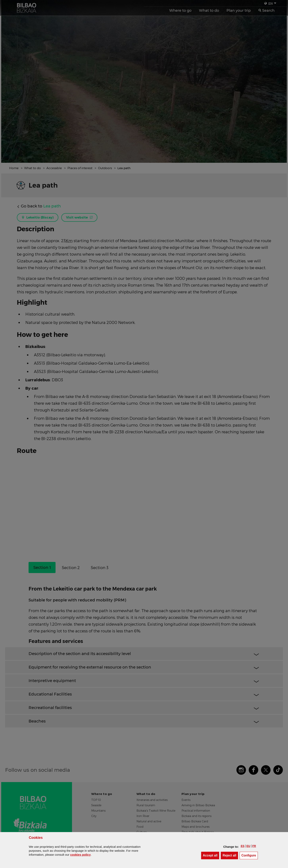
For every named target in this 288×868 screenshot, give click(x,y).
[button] (243, 846)
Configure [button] (250, 855)
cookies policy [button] (80, 855)
